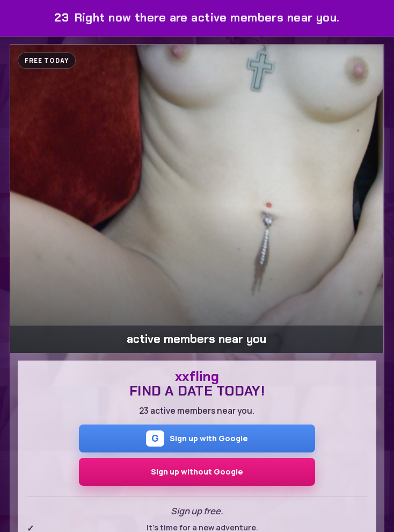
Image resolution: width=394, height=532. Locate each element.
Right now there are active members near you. (197, 18)
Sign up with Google (197, 438)
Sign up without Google (197, 472)
